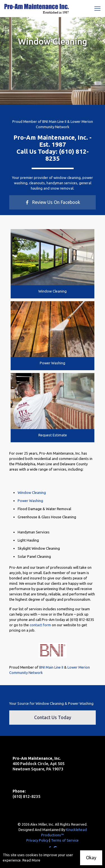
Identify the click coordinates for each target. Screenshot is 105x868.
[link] (53, 257)
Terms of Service (65, 840)
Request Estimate (53, 435)
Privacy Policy (37, 840)
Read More (31, 860)
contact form (40, 625)
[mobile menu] (97, 8)
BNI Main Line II (54, 121)
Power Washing (53, 363)
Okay (91, 858)
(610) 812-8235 (82, 620)
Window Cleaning (53, 291)
